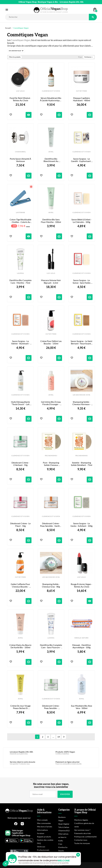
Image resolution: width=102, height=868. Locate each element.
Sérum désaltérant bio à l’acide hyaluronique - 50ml (51, 99)
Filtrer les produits (15, 57)
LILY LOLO (20, 91)
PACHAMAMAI (51, 456)
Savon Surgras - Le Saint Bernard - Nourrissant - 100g (82, 342)
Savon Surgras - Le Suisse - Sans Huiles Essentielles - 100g (82, 282)
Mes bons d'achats (45, 827)
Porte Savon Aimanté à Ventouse (21, 160)
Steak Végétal (64, 824)
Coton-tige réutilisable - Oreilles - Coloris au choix (21, 221)
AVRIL (51, 152)
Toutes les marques (82, 843)
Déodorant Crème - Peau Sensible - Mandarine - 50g (51, 707)
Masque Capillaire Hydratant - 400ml (82, 99)
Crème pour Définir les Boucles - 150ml (51, 342)
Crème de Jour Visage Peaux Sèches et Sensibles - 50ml (21, 707)
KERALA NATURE (82, 638)
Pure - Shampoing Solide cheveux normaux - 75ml (51, 464)
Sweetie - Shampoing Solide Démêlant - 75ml (82, 464)
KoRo (61, 841)
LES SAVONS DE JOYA (82, 395)
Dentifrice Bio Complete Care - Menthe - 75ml (20, 281)
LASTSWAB (20, 212)
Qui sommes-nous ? (82, 830)
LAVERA (20, 273)
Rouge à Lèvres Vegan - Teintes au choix (82, 585)
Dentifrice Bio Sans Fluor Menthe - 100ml (51, 221)
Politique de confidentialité (85, 837)
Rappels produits (44, 837)
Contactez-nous (81, 840)
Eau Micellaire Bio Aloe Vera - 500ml (82, 707)
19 (59, 737)
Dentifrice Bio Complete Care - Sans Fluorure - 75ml (51, 646)
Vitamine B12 (64, 831)
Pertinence (89, 57)
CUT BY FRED (82, 91)
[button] (16, 51)
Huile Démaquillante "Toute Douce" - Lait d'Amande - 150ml (21, 403)
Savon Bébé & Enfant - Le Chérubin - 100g (82, 221)
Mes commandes (44, 823)
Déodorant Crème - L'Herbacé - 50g (21, 464)
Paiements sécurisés (83, 833)
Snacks (61, 851)
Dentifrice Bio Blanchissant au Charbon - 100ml (51, 160)
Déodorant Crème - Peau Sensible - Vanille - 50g (51, 525)
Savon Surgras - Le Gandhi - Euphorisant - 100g (82, 160)
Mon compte (42, 820)
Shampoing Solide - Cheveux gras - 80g (51, 585)
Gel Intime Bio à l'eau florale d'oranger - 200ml (51, 403)
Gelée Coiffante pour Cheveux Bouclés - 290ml (21, 585)
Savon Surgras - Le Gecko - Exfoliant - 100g (81, 525)
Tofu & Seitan (64, 827)
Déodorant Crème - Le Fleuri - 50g (21, 525)
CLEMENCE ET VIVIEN (51, 91)
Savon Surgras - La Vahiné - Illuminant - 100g (21, 342)
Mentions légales (81, 820)
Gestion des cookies (45, 840)
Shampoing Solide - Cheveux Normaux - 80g (82, 403)
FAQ (39, 843)
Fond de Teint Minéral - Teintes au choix (21, 99)
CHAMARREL (20, 152)
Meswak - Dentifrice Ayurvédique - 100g (82, 646)
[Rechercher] (47, 17)
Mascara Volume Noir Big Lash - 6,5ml (51, 281)
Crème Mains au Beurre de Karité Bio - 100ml (20, 646)
